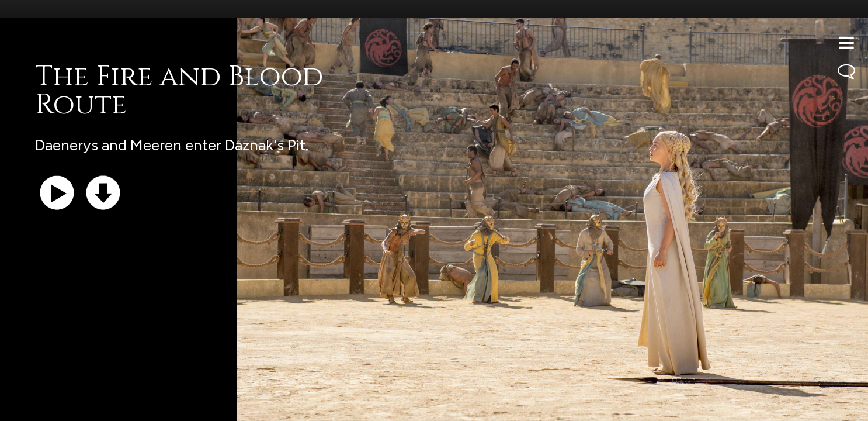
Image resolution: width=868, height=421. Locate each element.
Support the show (65, 406)
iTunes (157, 406)
